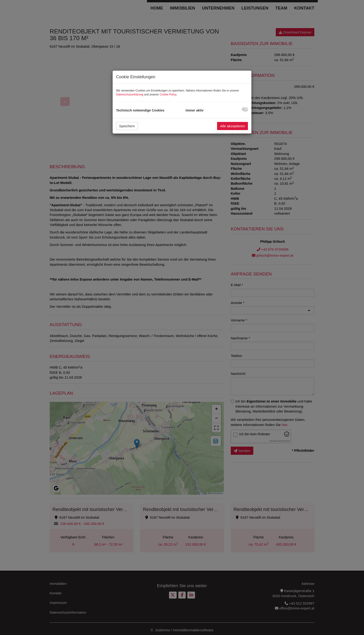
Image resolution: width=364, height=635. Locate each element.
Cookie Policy (168, 95)
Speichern (127, 126)
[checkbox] (245, 109)
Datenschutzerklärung (130, 95)
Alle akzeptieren (232, 126)
